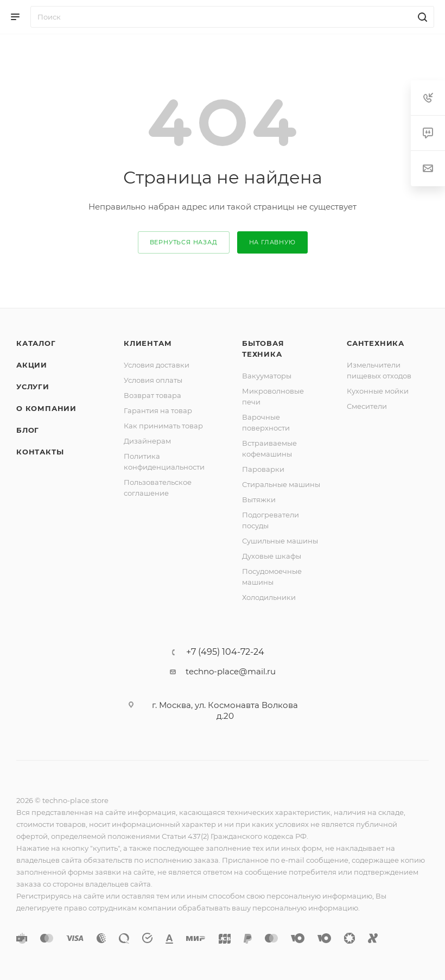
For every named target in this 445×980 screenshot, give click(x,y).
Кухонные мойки (378, 391)
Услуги (33, 387)
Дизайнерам (147, 441)
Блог (28, 430)
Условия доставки (157, 365)
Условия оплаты (153, 380)
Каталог (36, 343)
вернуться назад (184, 242)
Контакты (40, 452)
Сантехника (376, 343)
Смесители (367, 406)
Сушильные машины (280, 541)
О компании (46, 408)
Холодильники (269, 597)
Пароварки (263, 469)
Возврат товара (152, 395)
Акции (32, 365)
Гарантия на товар (158, 410)
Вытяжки (259, 500)
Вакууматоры (267, 376)
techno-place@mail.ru (231, 671)
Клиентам (148, 343)
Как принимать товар (163, 426)
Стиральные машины (281, 484)
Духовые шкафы (272, 556)
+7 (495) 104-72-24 (225, 652)
